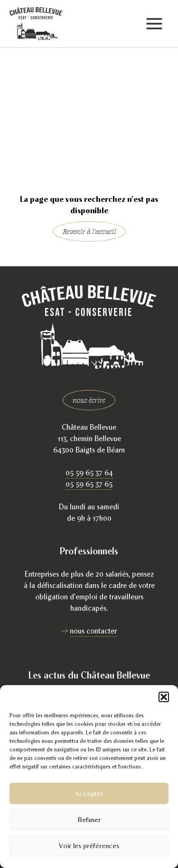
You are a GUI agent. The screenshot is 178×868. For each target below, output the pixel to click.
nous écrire (89, 400)
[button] (164, 697)
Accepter (89, 793)
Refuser (89, 819)
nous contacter (93, 631)
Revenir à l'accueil (89, 231)
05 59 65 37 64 (89, 473)
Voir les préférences (89, 845)
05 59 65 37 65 (89, 484)
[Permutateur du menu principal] (154, 24)
